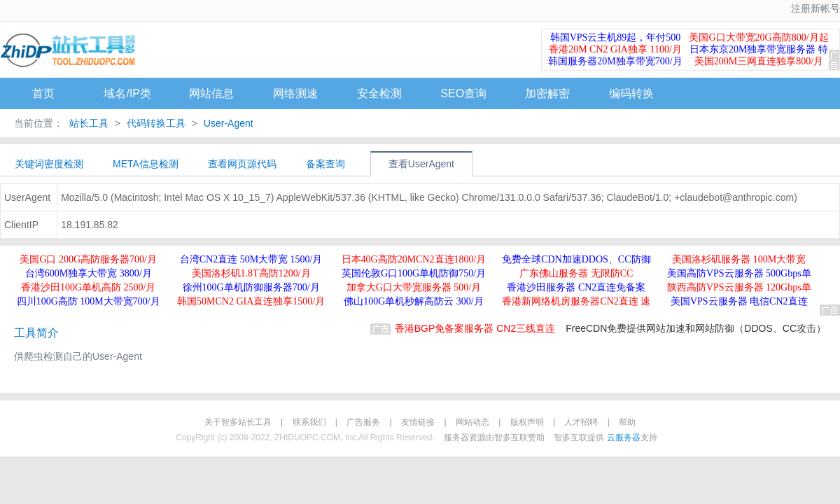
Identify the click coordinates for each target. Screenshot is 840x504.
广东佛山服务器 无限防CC (576, 273)
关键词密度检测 (49, 164)
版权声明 (527, 422)
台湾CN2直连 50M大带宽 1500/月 (251, 259)
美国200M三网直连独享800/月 (759, 61)
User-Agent (227, 123)
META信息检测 (146, 164)
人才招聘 (581, 422)
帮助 (627, 422)
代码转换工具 (156, 123)
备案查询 (325, 164)
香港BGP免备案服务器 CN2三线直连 (475, 328)
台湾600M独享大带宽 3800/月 (89, 273)
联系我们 (309, 422)
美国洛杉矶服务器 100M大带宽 (739, 259)
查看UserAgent (421, 164)
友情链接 (418, 422)
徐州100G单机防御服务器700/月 (251, 287)
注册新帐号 (815, 9)
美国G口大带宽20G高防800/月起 (758, 37)
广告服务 (363, 422)
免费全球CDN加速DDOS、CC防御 (576, 259)
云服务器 (624, 437)
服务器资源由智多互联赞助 (494, 437)
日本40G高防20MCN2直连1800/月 (414, 259)
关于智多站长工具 (238, 422)
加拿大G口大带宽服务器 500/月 (414, 287)
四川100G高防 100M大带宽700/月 (89, 301)
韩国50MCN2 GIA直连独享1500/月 (251, 301)
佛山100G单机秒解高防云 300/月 (414, 301)
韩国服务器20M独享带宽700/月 (615, 61)
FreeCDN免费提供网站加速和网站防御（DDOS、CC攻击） (696, 328)
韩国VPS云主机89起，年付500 (616, 37)
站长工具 (89, 123)
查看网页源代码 (242, 164)
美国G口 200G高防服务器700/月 (88, 259)
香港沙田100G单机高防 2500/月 (89, 287)
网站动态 (472, 422)
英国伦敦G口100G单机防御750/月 (414, 273)
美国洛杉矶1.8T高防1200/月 (251, 273)
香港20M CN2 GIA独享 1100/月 (615, 49)
